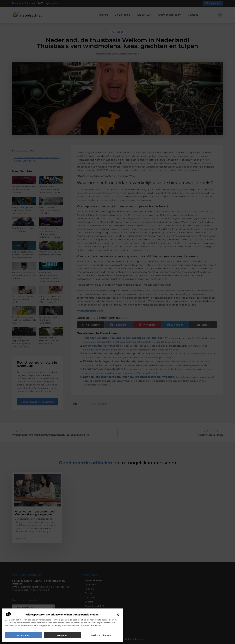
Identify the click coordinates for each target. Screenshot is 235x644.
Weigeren (62, 635)
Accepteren (23, 635)
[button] (118, 615)
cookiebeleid (73, 626)
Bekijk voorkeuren (101, 635)
